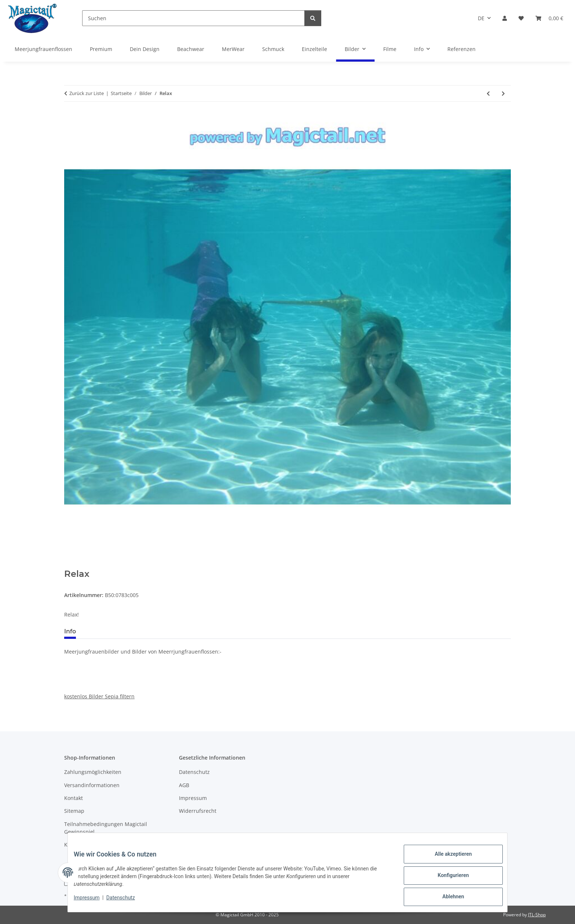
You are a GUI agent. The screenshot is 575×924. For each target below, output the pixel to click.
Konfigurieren (447, 879)
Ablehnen (447, 898)
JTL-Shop (537, 915)
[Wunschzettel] (521, 18)
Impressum (92, 901)
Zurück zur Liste (87, 93)
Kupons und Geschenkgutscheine (105, 845)
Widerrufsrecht (198, 811)
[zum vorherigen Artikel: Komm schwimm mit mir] (488, 93)
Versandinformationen (92, 785)
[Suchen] (193, 18)
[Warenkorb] (549, 18)
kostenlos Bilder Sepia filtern (99, 696)
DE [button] (481, 18)
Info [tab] (70, 631)
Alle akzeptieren (447, 860)
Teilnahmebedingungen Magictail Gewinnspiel (106, 828)
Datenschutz (127, 901)
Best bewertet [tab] (109, 631)
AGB (184, 785)
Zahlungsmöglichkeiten (93, 772)
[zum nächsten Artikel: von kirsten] (503, 93)
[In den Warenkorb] (70, 565)
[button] (505, 18)
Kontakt (74, 798)
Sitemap (74, 811)
